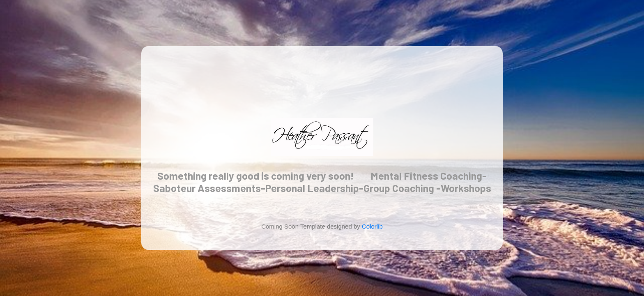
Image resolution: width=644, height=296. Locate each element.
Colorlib (372, 226)
